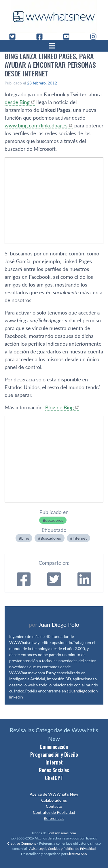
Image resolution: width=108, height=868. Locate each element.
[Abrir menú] (54, 46)
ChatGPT (54, 778)
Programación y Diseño (54, 754)
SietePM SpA (77, 854)
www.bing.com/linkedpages (36, 125)
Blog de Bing (59, 407)
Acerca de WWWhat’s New (54, 794)
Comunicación (54, 747)
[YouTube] (69, 37)
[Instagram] (96, 37)
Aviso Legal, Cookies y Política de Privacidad (63, 849)
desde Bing (17, 102)
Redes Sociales (54, 770)
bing (25, 538)
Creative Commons (22, 843)
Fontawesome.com (62, 833)
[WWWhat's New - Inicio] (54, 17)
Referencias (54, 818)
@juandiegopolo (81, 691)
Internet (80, 538)
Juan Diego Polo (59, 624)
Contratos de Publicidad (54, 812)
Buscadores (53, 520)
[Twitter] (15, 37)
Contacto (54, 806)
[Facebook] (42, 37)
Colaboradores (54, 800)
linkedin (16, 697)
